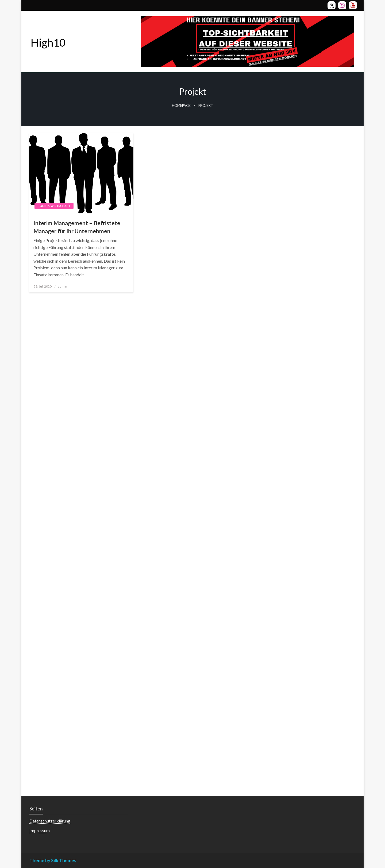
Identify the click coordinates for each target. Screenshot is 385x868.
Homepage (181, 106)
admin (63, 286)
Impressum (40, 830)
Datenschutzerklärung (50, 821)
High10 (48, 43)
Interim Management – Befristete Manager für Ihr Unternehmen (77, 227)
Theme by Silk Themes (53, 860)
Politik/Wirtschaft (54, 206)
